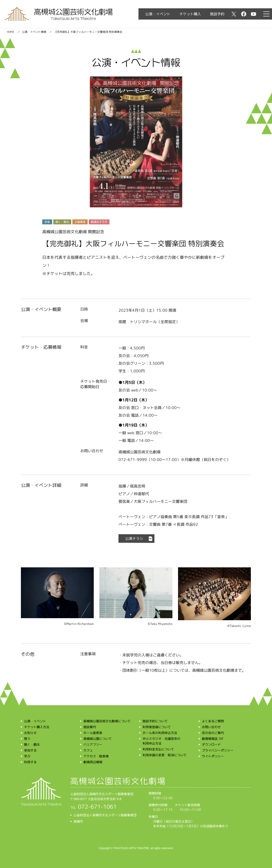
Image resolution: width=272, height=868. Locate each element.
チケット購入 (190, 14)
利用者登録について (157, 727)
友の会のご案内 (213, 733)
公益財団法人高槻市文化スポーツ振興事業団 (105, 815)
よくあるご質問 (213, 721)
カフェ (88, 750)
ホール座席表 (93, 733)
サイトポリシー (213, 756)
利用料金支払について (158, 749)
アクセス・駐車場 (96, 756)
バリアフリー (93, 744)
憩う (27, 739)
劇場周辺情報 (93, 762)
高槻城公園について (98, 739)
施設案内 (90, 727)
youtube (254, 14)
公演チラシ (134, 538)
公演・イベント (158, 14)
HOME (10, 32)
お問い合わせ (211, 727)
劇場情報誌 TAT (213, 739)
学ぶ (27, 756)
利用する (30, 762)
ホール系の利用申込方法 (160, 733)
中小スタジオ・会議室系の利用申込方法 (161, 741)
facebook (244, 14)
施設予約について (155, 721)
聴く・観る (32, 744)
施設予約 (217, 14)
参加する (30, 750)
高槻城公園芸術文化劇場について (107, 721)
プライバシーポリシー (218, 750)
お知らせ (30, 733)
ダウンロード (211, 744)
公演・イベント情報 (34, 32)
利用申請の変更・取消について (165, 755)
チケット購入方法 (37, 727)
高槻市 (78, 821)
